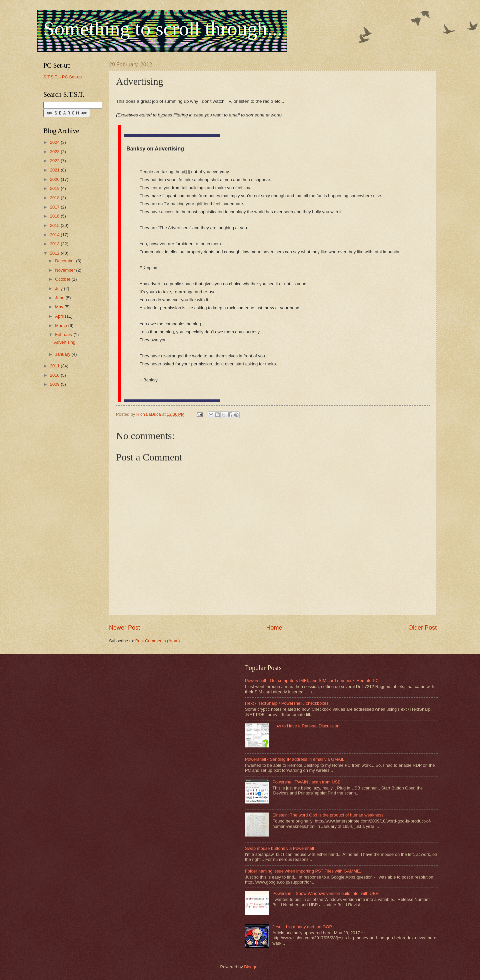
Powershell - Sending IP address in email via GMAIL (295, 759)
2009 (55, 384)
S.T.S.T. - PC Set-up (62, 77)
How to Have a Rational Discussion (306, 726)
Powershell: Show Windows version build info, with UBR (325, 893)
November (65, 270)
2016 (55, 216)
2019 (55, 188)
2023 (55, 152)
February (64, 335)
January (63, 354)
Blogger (251, 967)
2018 (55, 198)
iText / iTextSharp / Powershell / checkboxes (287, 703)
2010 (55, 375)
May (60, 307)
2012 (55, 253)
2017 (55, 207)
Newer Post (124, 628)
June (60, 298)
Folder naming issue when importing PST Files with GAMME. (303, 871)
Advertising (65, 342)
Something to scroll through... (163, 29)
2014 (55, 235)
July (59, 288)
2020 (55, 179)
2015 (55, 225)
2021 (55, 170)
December (65, 261)
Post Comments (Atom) (158, 641)
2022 (55, 161)
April (60, 316)
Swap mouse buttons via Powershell (279, 848)
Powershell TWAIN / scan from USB (306, 782)
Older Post (422, 628)
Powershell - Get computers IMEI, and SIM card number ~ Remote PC (312, 681)
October (63, 279)
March (61, 325)
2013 (55, 244)
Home (274, 628)
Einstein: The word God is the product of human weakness (328, 815)
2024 (55, 142)
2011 (55, 366)
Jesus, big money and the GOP (302, 927)
